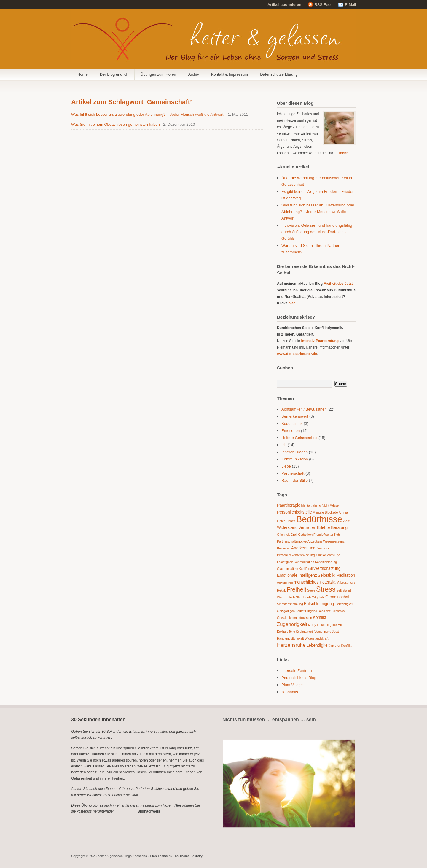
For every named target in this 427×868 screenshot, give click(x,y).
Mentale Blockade (325, 512)
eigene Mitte (336, 625)
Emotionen (291, 431)
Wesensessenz (334, 541)
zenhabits (290, 692)
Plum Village (292, 685)
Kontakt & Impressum (230, 74)
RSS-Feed (323, 5)
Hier (178, 805)
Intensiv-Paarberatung (320, 341)
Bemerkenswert (295, 416)
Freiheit (296, 589)
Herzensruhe (291, 645)
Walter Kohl (333, 535)
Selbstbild (326, 575)
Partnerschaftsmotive (292, 541)
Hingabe (311, 611)
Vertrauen (307, 528)
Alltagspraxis (346, 582)
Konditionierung (326, 562)
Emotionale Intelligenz (297, 575)
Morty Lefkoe (317, 625)
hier (292, 303)
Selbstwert (344, 590)
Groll (294, 535)
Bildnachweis (149, 811)
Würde (282, 597)
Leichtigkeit (285, 562)
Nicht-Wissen (331, 505)
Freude (318, 535)
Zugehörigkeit (292, 624)
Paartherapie (289, 505)
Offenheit (283, 535)
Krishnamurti (305, 632)
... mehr (341, 153)
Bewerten (284, 548)
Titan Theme (159, 856)
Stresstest (338, 611)
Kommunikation (295, 459)
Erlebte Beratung (332, 528)
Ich (284, 445)
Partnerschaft (293, 473)
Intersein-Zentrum (297, 671)
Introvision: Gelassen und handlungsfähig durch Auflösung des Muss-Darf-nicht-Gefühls (317, 232)
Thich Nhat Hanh (299, 597)
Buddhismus (292, 423)
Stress (326, 589)
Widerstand (287, 528)
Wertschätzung (327, 569)
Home (83, 74)
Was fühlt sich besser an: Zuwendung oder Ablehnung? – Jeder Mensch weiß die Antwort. (148, 114)
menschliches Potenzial (315, 582)
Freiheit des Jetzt (338, 284)
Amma (343, 512)
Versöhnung (323, 632)
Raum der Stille (295, 480)
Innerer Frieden (295, 452)
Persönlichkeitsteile (294, 512)
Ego (337, 555)
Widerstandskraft (316, 638)
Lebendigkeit (318, 645)
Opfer (281, 521)
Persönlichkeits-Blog (299, 678)
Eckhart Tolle (286, 632)
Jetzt (336, 632)
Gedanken (305, 535)
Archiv (194, 74)
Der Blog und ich (114, 74)
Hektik (281, 590)
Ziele (346, 521)
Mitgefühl (318, 597)
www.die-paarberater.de (297, 354)
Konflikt (320, 617)
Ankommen (285, 582)
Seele (311, 590)
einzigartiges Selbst (291, 611)
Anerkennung (303, 548)
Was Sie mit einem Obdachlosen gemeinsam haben (116, 124)
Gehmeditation (304, 562)
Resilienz (324, 611)
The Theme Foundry (188, 856)
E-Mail (350, 5)
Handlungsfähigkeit (290, 638)
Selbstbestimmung (290, 604)
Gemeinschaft (338, 597)
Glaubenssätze (287, 569)
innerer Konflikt (341, 646)
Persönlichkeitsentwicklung (296, 555)
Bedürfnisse (319, 519)
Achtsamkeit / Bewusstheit (304, 409)
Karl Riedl (306, 569)
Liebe (286, 466)
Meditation (346, 575)
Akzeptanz (315, 541)
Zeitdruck (323, 548)
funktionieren (325, 555)
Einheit (290, 521)
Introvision (305, 618)
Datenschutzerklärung (279, 74)
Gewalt (282, 618)
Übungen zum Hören (158, 74)
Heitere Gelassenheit (299, 438)
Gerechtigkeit (344, 604)
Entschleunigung (319, 604)
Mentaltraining (311, 505)
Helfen (292, 618)
